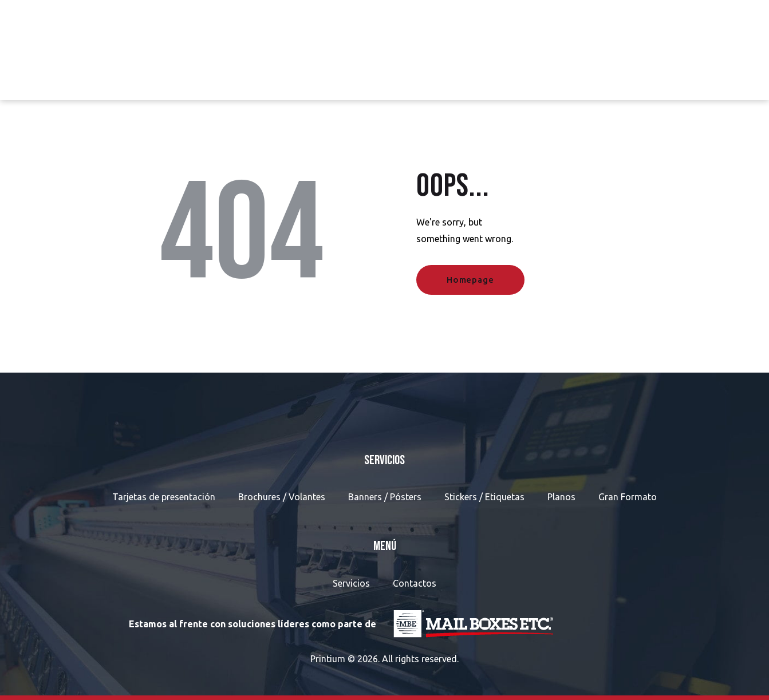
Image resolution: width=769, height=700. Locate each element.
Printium (328, 659)
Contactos (415, 583)
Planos (561, 497)
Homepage (470, 280)
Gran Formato (628, 497)
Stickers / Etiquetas (484, 497)
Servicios (351, 583)
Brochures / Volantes (282, 497)
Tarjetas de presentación (164, 497)
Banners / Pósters (385, 497)
